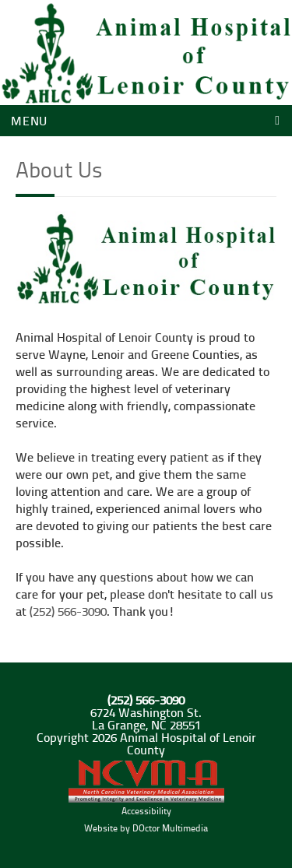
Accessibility (146, 811)
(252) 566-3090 (68, 611)
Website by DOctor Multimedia (146, 828)
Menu (29, 120)
